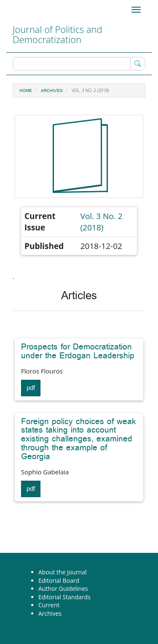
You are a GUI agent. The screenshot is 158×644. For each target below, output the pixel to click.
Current (49, 605)
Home (26, 91)
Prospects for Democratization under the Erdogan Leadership (78, 351)
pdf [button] (31, 388)
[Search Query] (79, 64)
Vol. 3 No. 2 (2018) (102, 222)
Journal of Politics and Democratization (58, 34)
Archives (52, 91)
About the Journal (63, 572)
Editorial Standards (64, 597)
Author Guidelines (63, 589)
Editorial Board (59, 580)
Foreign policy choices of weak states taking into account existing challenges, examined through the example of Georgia (79, 439)
